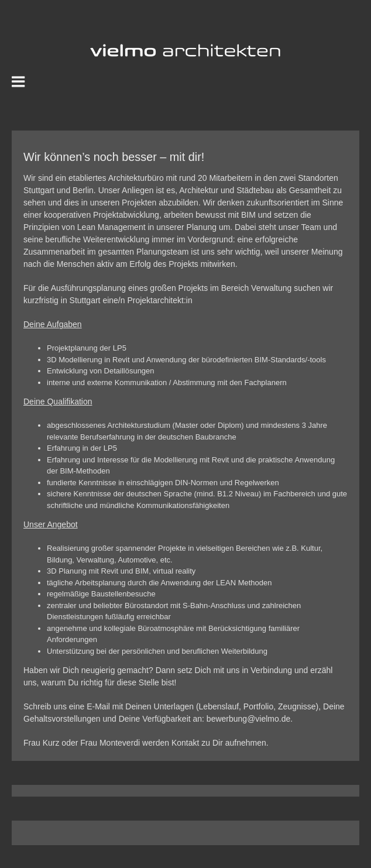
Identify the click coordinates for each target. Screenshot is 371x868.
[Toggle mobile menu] (19, 81)
